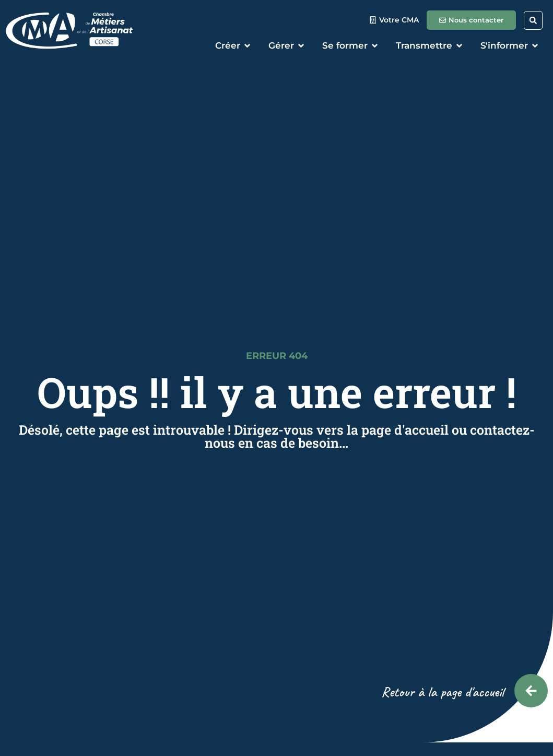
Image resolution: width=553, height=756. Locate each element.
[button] (533, 20)
